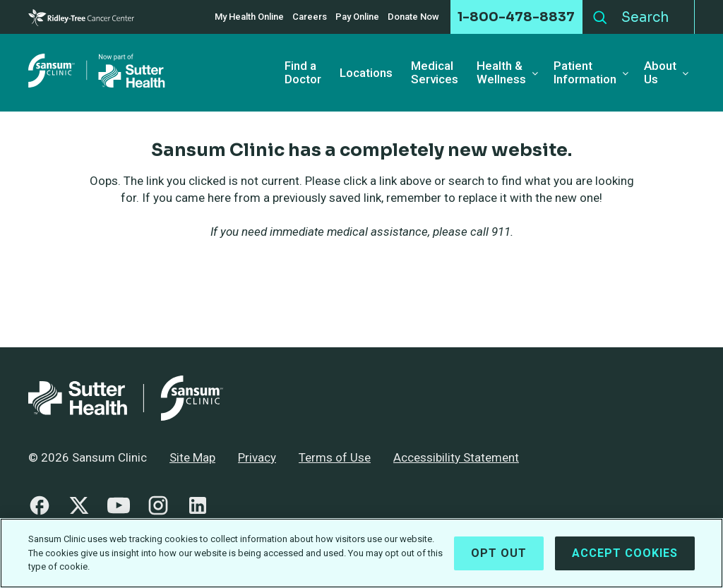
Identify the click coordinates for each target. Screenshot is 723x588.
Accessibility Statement (456, 457)
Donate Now (413, 17)
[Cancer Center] (81, 17)
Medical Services (435, 72)
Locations (366, 73)
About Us (660, 72)
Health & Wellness (501, 72)
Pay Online (357, 17)
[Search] (654, 17)
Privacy (257, 457)
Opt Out (499, 560)
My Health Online (249, 17)
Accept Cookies (625, 560)
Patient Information (585, 72)
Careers (310, 17)
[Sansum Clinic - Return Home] (99, 72)
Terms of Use (335, 457)
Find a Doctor (303, 72)
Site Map (192, 457)
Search (600, 14)
